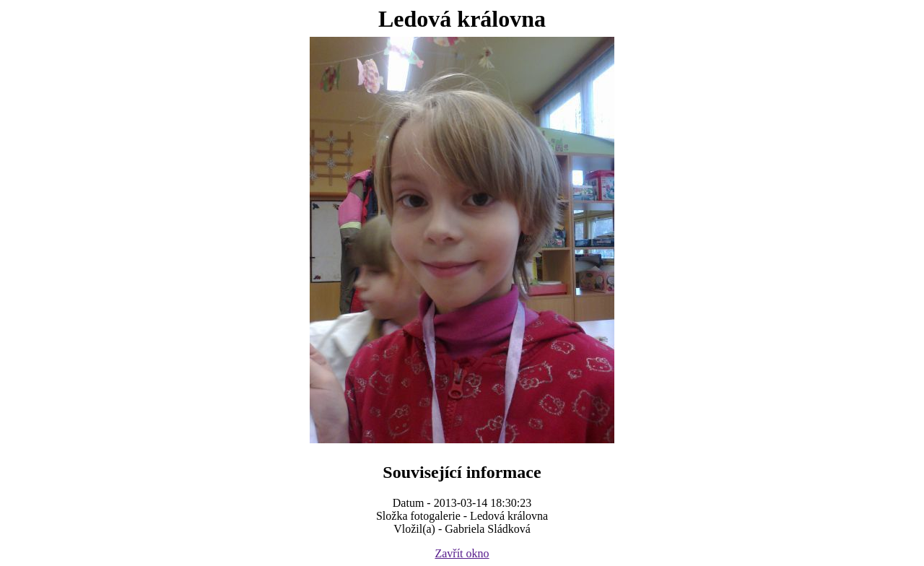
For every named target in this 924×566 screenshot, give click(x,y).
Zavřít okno (462, 553)
